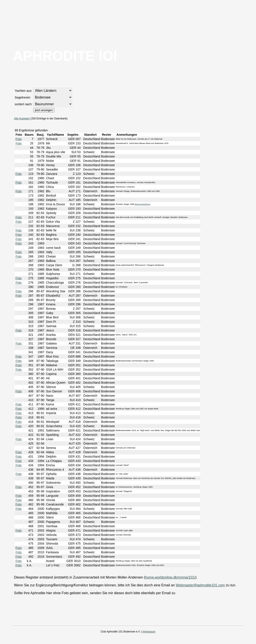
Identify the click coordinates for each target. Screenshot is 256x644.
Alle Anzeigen (22, 119)
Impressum (149, 632)
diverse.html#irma (143, 204)
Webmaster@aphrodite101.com (200, 585)
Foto (18, 139)
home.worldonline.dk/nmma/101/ (170, 577)
